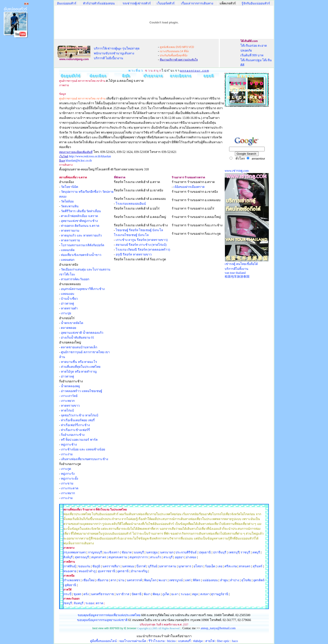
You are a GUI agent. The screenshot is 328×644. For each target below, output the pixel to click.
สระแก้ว (156, 557)
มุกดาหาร (185, 566)
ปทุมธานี (205, 552)
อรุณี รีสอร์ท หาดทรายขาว (134, 254)
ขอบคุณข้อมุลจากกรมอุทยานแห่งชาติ (102, 620)
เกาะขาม (67, 483)
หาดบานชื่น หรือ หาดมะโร (79, 362)
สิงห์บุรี (68, 557)
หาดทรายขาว (70, 406)
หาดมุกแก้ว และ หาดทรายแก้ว (81, 235)
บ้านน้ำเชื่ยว (69, 299)
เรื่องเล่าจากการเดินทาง (197, 3)
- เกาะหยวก (67, 401)
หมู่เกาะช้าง (69, 445)
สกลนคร (244, 566)
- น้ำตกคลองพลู (70, 386)
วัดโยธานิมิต (70, 187)
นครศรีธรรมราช (102, 594)
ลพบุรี (256, 552)
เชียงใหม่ (88, 580)
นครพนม (128, 566)
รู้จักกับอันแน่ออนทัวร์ (256, 3)
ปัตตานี (137, 594)
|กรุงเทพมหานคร (75, 552)
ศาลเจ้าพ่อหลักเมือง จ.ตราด (79, 216)
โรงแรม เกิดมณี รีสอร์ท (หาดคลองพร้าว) (143, 250)
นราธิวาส (123, 594)
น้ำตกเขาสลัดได (72, 323)
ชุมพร (77, 594)
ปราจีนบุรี (220, 552)
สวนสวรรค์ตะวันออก (75, 279)
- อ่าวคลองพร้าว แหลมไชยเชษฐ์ (81, 391)
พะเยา (163, 580)
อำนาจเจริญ (139, 571)
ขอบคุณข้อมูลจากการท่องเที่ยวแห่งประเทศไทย (109, 615)
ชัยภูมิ (96, 566)
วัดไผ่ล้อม (67, 201)
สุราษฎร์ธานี (220, 594)
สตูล (195, 594)
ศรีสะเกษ (231, 566)
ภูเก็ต (166, 594)
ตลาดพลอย (69, 328)
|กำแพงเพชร (72, 580)
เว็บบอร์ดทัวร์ (166, 3)
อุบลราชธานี (107, 571)
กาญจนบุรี (95, 552)
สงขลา (205, 594)
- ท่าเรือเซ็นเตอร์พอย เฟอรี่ (77, 420)
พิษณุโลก (150, 580)
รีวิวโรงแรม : (158, 641)
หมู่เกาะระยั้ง (70, 479)
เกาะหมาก (68, 493)
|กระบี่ (67, 594)
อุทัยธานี (70, 585)
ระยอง (90, 603)
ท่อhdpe (198, 641)
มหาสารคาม (168, 566)
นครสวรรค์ (134, 580)
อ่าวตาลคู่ (67, 304)
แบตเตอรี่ (184, 641)
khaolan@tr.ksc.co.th (79, 161)
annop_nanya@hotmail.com (218, 628)
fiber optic (223, 641)
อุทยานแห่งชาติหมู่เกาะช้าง (79, 221)
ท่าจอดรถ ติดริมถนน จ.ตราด (80, 226)
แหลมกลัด (68, 250)
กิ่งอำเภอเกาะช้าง (73, 435)
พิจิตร (197, 580)
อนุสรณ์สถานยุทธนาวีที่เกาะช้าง (83, 289)
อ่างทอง (191, 557)
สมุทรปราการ (139, 557)
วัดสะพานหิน (70, 206)
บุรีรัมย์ (153, 566)
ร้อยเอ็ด (210, 566)
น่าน (121, 580)
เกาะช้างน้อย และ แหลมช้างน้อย (83, 449)
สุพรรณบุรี (82, 557)
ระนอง (185, 594)
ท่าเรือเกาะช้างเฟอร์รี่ (75, 430)
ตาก (113, 580)
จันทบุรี (79, 603)
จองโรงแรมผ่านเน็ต (133, 641)
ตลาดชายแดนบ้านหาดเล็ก (79, 347)
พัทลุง (156, 594)
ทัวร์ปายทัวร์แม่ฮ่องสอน (99, 3)
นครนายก (167, 552)
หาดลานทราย (70, 240)
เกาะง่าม (67, 454)
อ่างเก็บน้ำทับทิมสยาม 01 (78, 338)
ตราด (100, 603)
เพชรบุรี (234, 552)
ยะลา (175, 594)
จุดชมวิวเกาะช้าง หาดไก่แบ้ (80, 415)
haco (235, 641)
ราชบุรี (245, 552)
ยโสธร (198, 566)
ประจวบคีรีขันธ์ (186, 552)
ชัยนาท (127, 552)
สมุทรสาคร (99, 557)
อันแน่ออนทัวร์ (67, 3)
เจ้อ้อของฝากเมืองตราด (189, 187)
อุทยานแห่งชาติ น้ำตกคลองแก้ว (82, 333)
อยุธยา (179, 557)
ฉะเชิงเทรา (112, 552)
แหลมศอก (68, 260)
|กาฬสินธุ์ (70, 566)
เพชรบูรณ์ (176, 580)
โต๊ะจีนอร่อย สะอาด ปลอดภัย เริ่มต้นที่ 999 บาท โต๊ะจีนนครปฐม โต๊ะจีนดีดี (256, 55)
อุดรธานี (123, 571)
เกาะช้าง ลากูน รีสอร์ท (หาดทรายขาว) (142, 240)
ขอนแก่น (85, 566)
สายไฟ (210, 641)
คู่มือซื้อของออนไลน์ (103, 641)
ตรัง (86, 594)
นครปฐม (152, 552)
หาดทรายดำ (69, 308)
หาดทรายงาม (70, 231)
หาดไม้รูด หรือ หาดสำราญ (79, 372)
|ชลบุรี (68, 603)
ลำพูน (224, 580)
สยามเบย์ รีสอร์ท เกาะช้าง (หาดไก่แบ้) (141, 245)
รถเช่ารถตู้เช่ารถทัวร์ (137, 3)
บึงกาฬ (141, 566)
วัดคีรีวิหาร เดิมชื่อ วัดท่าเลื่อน (81, 211)
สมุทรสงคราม (118, 557)
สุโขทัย (246, 580)
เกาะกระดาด (70, 488)
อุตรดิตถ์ (259, 580)
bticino (171, 641)
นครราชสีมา (111, 566)
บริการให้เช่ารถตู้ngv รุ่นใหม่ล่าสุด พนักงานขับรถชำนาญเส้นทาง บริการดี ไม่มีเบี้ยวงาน (117, 53)
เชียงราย (102, 580)
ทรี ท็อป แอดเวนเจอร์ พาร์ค (79, 440)
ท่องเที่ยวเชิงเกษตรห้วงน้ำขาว (81, 255)
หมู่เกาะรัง (68, 474)
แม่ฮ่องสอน (210, 580)
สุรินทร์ (258, 566)
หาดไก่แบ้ (67, 411)
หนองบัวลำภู (87, 571)
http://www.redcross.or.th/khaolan (90, 156)
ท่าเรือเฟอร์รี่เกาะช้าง (75, 425)
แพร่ (188, 580)
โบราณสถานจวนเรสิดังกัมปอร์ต (83, 245)
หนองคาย (70, 571)
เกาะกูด (66, 469)
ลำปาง (234, 580)
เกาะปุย (66, 313)
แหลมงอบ (68, 294)
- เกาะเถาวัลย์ (68, 396)
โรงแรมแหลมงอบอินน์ (131, 204)
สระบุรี (168, 557)
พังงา (147, 594)
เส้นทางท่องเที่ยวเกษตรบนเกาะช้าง (85, 459)
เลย (220, 566)
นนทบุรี (139, 552)
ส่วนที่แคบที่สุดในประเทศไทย (81, 367)
